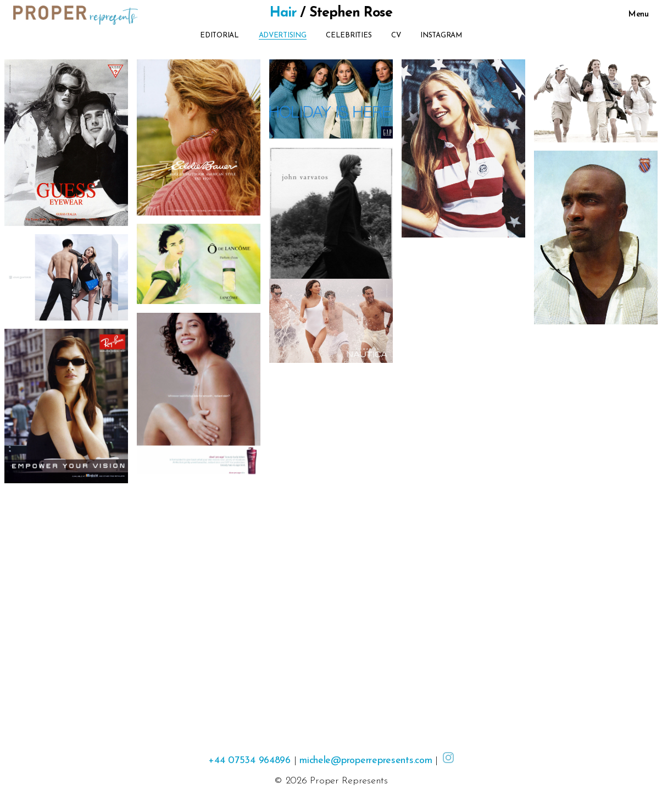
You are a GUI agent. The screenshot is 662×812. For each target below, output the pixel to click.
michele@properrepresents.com (366, 761)
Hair (283, 13)
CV (396, 35)
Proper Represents (349, 781)
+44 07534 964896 (249, 761)
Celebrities (349, 35)
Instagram (441, 35)
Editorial (219, 35)
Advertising (283, 35)
